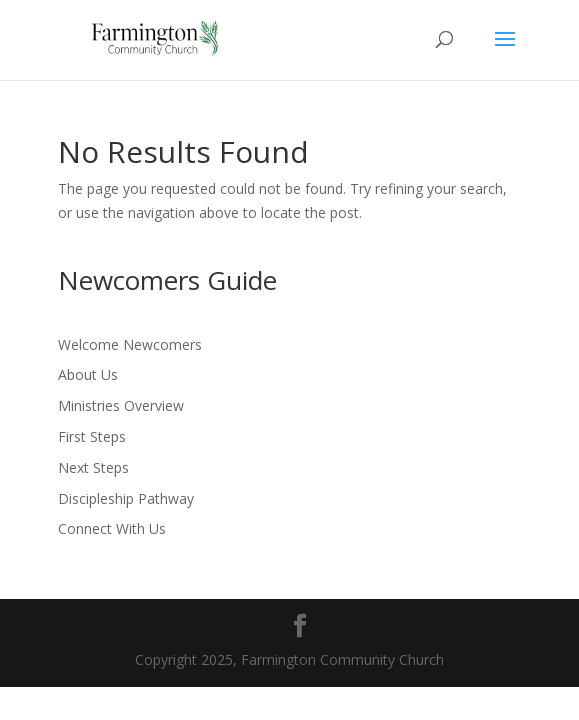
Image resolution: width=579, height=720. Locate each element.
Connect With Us (112, 528)
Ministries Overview (121, 405)
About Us (88, 374)
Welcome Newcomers (130, 344)
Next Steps (93, 467)
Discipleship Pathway (126, 498)
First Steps (92, 436)
